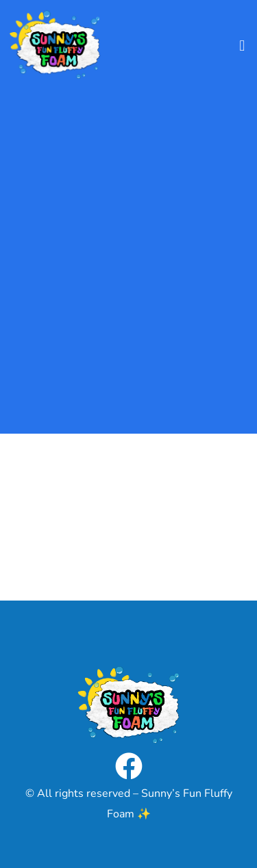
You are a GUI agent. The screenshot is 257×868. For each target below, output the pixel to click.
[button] (242, 45)
